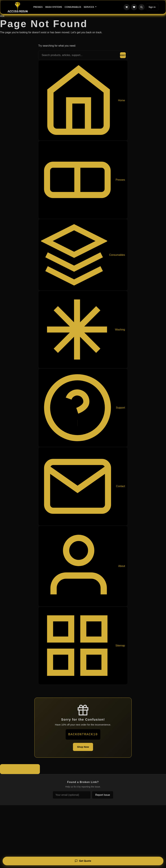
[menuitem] (38, 7)
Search (123, 55)
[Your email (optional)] (72, 795)
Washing (83, 329)
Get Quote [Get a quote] (83, 861)
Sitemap (83, 646)
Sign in (152, 7)
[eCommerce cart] (127, 7)
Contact (83, 486)
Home (83, 100)
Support (83, 408)
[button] (142, 7)
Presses (83, 180)
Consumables (83, 255)
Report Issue (103, 795)
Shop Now (83, 747)
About (83, 566)
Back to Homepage (20, 769)
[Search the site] (83, 55)
